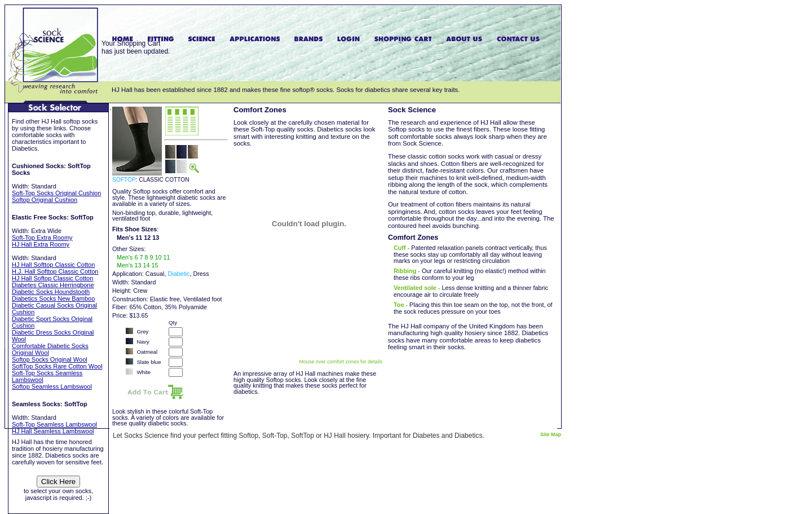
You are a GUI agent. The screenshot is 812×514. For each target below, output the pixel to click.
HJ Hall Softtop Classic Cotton (53, 265)
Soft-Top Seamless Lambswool (54, 424)
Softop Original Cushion (45, 200)
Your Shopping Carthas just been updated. (136, 47)
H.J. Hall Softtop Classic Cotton (55, 271)
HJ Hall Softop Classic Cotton (52, 278)
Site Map (551, 434)
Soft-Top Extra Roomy (42, 238)
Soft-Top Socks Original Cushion (56, 193)
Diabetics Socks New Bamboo (53, 298)
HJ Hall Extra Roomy (41, 244)
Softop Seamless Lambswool (52, 386)
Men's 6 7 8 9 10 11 (144, 257)
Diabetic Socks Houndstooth (51, 292)
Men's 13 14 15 (138, 265)
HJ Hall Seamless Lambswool (53, 431)
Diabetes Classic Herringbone (53, 285)
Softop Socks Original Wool (50, 359)
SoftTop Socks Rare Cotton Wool (57, 366)
